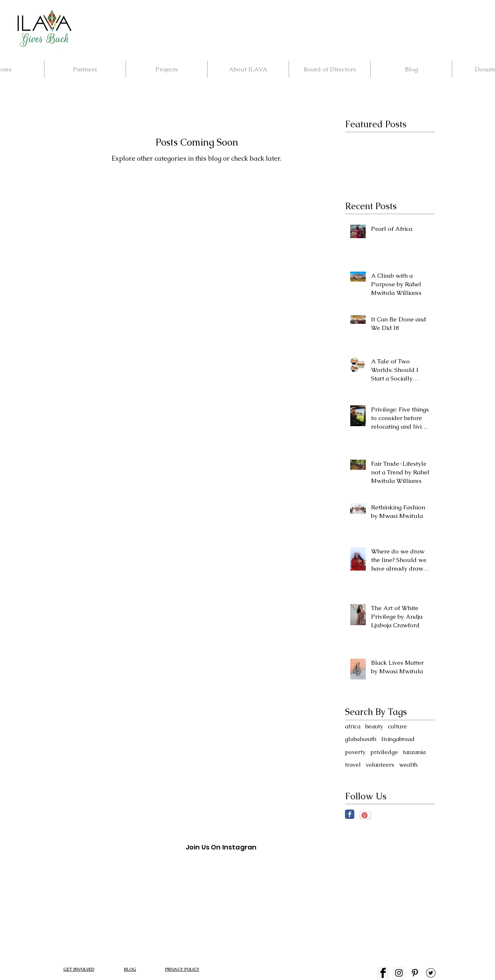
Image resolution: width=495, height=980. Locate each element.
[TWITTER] (431, 973)
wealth (408, 765)
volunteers (380, 765)
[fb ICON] (383, 973)
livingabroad (398, 739)
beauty (374, 726)
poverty (355, 752)
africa (353, 726)
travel (353, 765)
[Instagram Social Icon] (399, 973)
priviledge (384, 752)
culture (397, 726)
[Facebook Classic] (350, 814)
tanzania (414, 752)
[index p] (415, 973)
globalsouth (361, 739)
